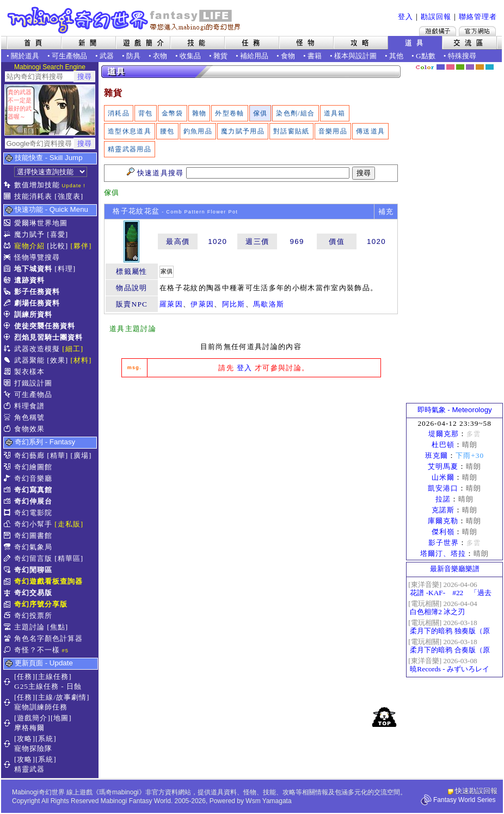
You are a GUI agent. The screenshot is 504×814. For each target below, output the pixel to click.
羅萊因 (171, 304)
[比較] (57, 246)
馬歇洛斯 (269, 304)
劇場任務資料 (37, 303)
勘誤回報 (436, 17)
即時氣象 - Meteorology (455, 410)
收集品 (190, 56)
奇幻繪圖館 (33, 467)
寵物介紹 (29, 246)
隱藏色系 (496, 63)
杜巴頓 (443, 445)
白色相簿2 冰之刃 (437, 612)
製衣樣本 (29, 372)
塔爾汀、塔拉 (443, 553)
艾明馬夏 (443, 466)
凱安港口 (443, 488)
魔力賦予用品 (243, 131)
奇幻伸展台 (33, 501)
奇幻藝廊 (29, 455)
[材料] (81, 360)
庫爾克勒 (443, 521)
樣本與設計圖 (355, 56)
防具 (133, 56)
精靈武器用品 (130, 149)
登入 (405, 17)
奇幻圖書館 (33, 535)
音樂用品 (333, 131)
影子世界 (444, 543)
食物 (288, 56)
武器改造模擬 (37, 349)
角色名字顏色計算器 (48, 638)
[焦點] (57, 627)
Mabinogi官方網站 (477, 31)
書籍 (315, 56)
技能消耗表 (33, 196)
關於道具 (25, 56)
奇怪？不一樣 (37, 650)
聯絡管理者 (478, 17)
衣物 (160, 56)
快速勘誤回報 (476, 791)
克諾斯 (443, 510)
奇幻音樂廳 (33, 478)
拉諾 (443, 499)
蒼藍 (490, 67)
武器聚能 (29, 360)
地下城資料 (33, 269)
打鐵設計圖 (33, 383)
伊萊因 (202, 304)
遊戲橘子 (438, 31)
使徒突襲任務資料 (45, 326)
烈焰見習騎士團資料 (48, 337)
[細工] (73, 349)
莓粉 (450, 67)
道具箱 (335, 113)
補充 (386, 212)
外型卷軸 (229, 113)
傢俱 (260, 113)
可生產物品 (69, 56)
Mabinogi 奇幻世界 (125, 20)
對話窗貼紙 (291, 131)
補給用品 (254, 56)
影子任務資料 (37, 292)
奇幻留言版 (33, 558)
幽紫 (470, 67)
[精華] (57, 455)
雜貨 (220, 56)
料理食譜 (29, 406)
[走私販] (69, 524)
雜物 (199, 113)
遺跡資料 (29, 280)
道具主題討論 (133, 329)
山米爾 (443, 477)
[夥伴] (81, 246)
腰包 (167, 131)
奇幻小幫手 (33, 524)
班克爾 (437, 455)
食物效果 (29, 429)
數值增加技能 (37, 185)
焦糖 (480, 67)
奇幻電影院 (33, 513)
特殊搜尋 (462, 56)
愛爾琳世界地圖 (41, 223)
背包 (146, 113)
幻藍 (441, 67)
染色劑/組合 (295, 113)
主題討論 (29, 627)
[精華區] (69, 558)
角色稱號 (29, 417)
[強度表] (69, 196)
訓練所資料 (33, 314)
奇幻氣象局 (33, 547)
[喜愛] (57, 234)
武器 (107, 56)
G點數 (426, 56)
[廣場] (81, 455)
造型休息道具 (130, 131)
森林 (460, 67)
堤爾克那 (444, 434)
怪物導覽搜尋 (37, 257)
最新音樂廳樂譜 (455, 569)
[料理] (65, 269)
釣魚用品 (198, 131)
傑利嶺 (443, 532)
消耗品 (119, 113)
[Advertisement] (251, 467)
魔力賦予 (29, 234)
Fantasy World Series (465, 800)
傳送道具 (370, 131)
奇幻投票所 (33, 616)
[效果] (57, 360)
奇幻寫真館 (33, 490)
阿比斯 (234, 304)
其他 (396, 56)
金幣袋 (173, 113)
